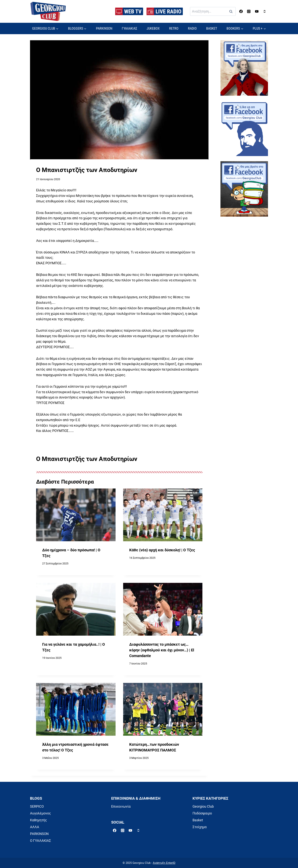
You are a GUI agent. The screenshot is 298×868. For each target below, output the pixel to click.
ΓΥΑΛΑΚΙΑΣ (130, 28)
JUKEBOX (153, 28)
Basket (198, 820)
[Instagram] (249, 11)
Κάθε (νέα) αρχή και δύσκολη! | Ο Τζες (162, 550)
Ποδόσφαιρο (202, 813)
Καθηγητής (38, 820)
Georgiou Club (203, 806)
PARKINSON (104, 28)
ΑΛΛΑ (35, 827)
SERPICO (37, 806)
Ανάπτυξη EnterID (164, 863)
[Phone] (265, 11)
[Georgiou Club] (48, 11)
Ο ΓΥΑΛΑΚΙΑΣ (40, 841)
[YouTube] (257, 11)
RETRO (174, 28)
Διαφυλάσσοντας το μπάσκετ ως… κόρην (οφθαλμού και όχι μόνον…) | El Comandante (162, 650)
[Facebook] (241, 11)
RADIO (192, 28)
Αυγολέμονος (40, 813)
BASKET (212, 28)
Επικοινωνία (121, 806)
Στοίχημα (200, 827)
